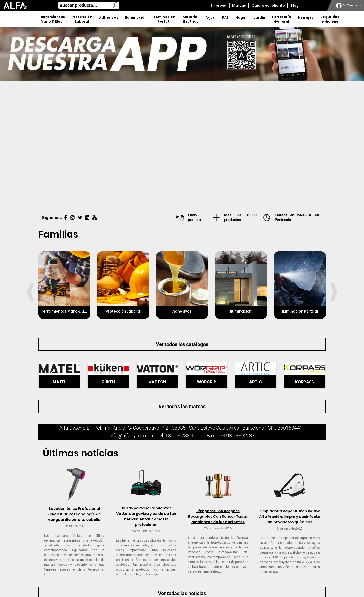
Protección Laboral (123, 311)
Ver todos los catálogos (182, 344)
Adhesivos (182, 311)
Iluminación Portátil (300, 311)
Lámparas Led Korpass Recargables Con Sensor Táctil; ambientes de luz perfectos (218, 516)
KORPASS (305, 382)
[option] (182, 117)
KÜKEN (108, 382)
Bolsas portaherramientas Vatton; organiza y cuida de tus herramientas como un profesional (146, 516)
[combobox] (89, 5)
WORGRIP (206, 382)
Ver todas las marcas (182, 406)
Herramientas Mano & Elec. (65, 311)
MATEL (59, 382)
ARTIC (256, 382)
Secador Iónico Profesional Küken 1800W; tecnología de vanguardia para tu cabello (74, 514)
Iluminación (241, 311)
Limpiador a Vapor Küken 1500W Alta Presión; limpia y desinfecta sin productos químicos (290, 517)
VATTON (157, 382)
